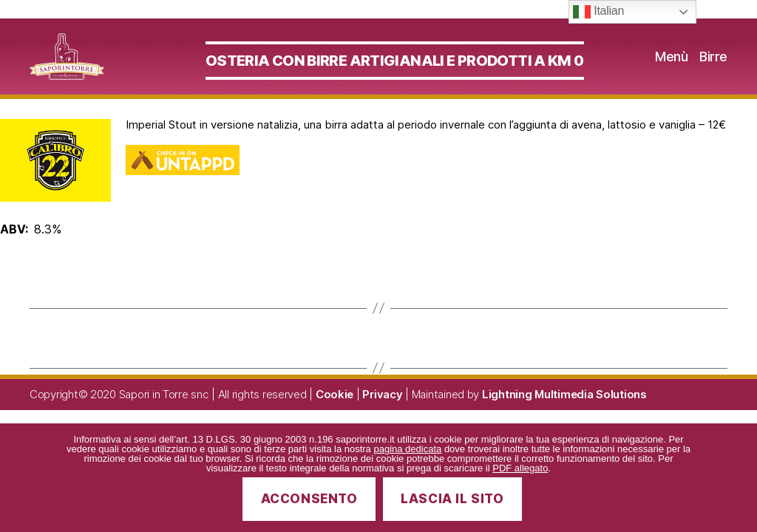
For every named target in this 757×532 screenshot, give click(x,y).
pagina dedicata (407, 449)
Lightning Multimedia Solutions (564, 413)
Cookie (335, 413)
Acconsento (309, 499)
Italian (598, 12)
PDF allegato (520, 468)
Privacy (382, 413)
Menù (671, 66)
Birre (713, 66)
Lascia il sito (452, 499)
